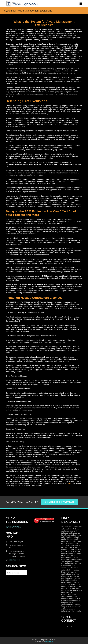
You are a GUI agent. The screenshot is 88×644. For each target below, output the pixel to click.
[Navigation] (81, 4)
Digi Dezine (49, 641)
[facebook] (67, 627)
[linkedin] (77, 627)
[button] (24, 573)
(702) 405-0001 (14, 560)
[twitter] (72, 627)
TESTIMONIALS (13, 527)
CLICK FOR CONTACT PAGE (60, 502)
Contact (70, 483)
